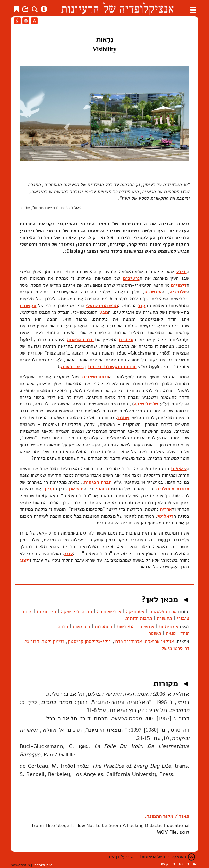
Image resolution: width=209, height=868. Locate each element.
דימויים (179, 285)
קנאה (171, 633)
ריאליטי (165, 516)
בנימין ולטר (53, 641)
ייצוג (25, 560)
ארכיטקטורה (109, 611)
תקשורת (28, 305)
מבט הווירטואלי (102, 305)
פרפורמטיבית (95, 377)
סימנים (126, 339)
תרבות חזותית (139, 618)
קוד (142, 305)
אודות (191, 864)
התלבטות (126, 626)
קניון (49, 489)
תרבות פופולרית (172, 489)
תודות (178, 864)
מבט (104, 312)
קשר (164, 864)
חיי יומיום (47, 611)
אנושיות (147, 626)
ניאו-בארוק (72, 367)
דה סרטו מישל (176, 648)
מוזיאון (76, 489)
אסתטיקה (135, 611)
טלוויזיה (178, 292)
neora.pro (43, 865)
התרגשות (81, 626)
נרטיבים (131, 278)
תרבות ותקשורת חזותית (112, 367)
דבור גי (32, 641)
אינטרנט (153, 292)
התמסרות (103, 626)
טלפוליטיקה (146, 404)
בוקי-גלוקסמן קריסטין (89, 641)
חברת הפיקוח (98, 482)
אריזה (166, 509)
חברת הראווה (80, 339)
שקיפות (179, 468)
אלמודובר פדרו (128, 641)
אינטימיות (169, 626)
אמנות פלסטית (163, 611)
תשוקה (155, 633)
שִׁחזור (123, 418)
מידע (181, 272)
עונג (69, 553)
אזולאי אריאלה (160, 641)
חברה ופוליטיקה (76, 611)
